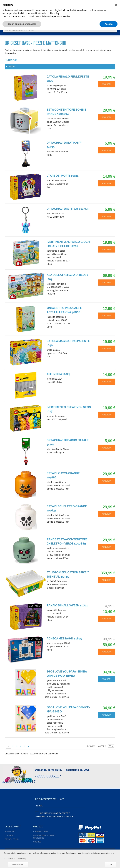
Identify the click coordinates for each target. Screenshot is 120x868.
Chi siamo (9, 835)
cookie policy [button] (53, 13)
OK (111, 864)
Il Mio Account (41, 831)
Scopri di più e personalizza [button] (22, 24)
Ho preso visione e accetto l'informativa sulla (54, 814)
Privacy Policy (65, 817)
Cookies (37, 842)
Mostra (102, 746)
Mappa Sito (10, 831)
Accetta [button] (109, 24)
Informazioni (18, 864)
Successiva (29, 746)
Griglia (111, 741)
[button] (116, 5)
